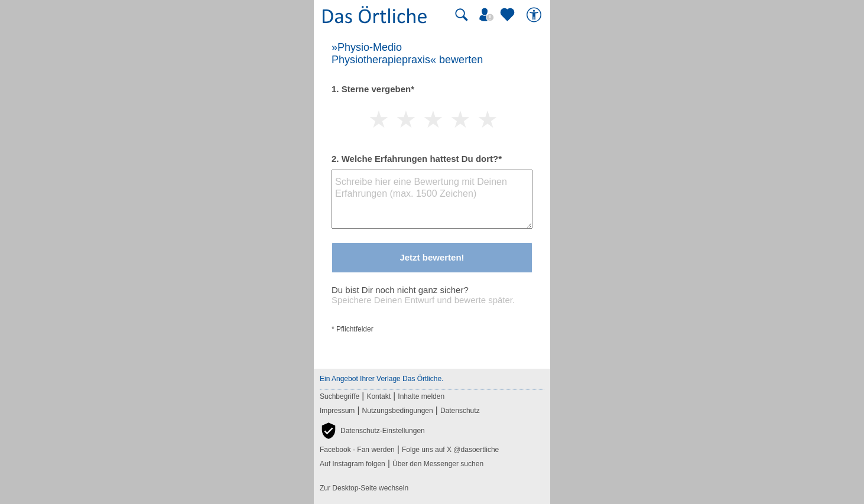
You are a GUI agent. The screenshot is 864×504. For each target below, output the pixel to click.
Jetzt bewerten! (432, 257)
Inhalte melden (421, 396)
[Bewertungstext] (432, 199)
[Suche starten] (462, 15)
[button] (372, 431)
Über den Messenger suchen (438, 464)
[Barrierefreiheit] (535, 15)
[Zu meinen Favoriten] (509, 15)
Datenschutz (460, 411)
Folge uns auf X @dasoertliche (450, 450)
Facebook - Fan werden (357, 450)
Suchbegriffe (340, 396)
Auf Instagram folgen (353, 464)
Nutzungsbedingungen (398, 411)
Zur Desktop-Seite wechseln (364, 488)
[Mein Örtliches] (488, 15)
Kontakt (379, 396)
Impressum (337, 411)
